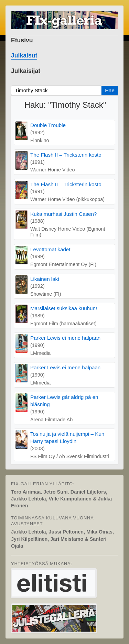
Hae (110, 90)
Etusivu (22, 40)
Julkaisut (24, 55)
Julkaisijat (26, 71)
